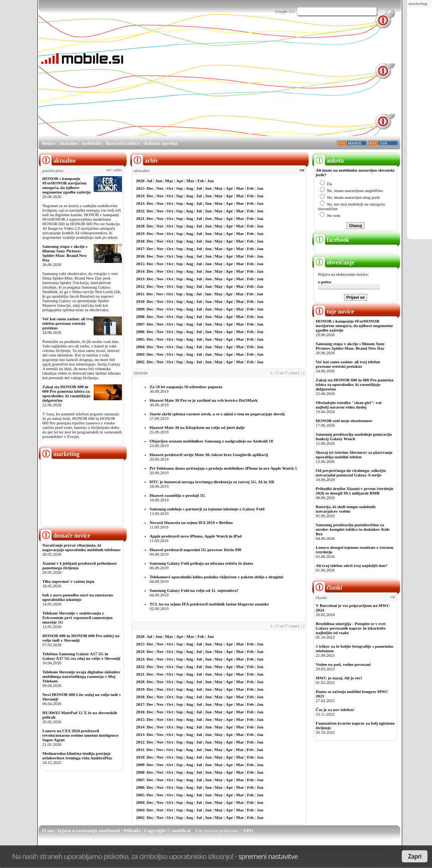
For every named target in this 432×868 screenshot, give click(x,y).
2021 (140, 218)
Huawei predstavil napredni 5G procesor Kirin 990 (195, 550)
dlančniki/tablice (122, 143)
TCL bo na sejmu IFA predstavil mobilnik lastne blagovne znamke (209, 604)
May (169, 181)
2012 (140, 286)
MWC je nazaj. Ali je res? (339, 678)
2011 (140, 294)
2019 (140, 234)
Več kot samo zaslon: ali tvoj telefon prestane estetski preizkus (68, 323)
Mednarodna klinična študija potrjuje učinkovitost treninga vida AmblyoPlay (77, 756)
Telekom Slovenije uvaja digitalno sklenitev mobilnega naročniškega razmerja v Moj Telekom (81, 676)
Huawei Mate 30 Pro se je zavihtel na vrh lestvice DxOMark (204, 400)
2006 (140, 332)
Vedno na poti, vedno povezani (343, 664)
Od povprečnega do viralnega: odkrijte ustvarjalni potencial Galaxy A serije (351, 473)
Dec (150, 188)
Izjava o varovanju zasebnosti (89, 830)
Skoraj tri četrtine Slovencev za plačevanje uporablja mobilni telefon (354, 455)
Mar (191, 181)
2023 (140, 203)
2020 (140, 226)
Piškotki (132, 830)
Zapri (415, 856)
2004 (140, 347)
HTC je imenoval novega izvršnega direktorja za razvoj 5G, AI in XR (212, 482)
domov (49, 143)
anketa (329, 161)
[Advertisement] (251, 82)
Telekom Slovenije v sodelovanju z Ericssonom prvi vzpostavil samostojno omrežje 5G (77, 618)
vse (302, 170)
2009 (140, 309)
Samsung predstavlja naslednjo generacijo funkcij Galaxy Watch (354, 436)
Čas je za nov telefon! (335, 710)
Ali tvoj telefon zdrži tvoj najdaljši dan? (352, 565)
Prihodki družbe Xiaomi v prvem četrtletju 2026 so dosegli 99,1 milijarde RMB (354, 491)
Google (281, 11)
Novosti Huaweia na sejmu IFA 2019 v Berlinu (191, 522)
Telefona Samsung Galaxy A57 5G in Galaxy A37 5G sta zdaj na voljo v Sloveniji (81, 656)
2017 (140, 249)
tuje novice (334, 311)
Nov (160, 188)
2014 (140, 271)
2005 (140, 339)
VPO (248, 830)
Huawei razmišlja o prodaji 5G (177, 495)
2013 (140, 279)
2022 (140, 211)
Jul (149, 181)
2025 (140, 188)
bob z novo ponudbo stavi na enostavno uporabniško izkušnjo (78, 597)
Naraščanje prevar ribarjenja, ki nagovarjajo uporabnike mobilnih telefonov (82, 547)
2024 (140, 196)
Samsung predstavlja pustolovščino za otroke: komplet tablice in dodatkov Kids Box (353, 529)
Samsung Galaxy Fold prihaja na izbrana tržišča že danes (201, 563)
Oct (170, 188)
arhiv (118, 170)
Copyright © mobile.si (167, 830)
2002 (140, 362)
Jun (159, 181)
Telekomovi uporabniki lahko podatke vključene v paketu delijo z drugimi (216, 577)
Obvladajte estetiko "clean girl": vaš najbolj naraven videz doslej (349, 405)
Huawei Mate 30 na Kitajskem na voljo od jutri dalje (197, 427)
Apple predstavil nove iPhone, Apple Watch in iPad (196, 536)
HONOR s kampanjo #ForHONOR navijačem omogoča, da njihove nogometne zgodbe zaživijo (66, 185)
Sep (180, 188)
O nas (48, 830)
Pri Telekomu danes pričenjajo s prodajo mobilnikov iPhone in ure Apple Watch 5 (223, 468)
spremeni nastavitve (268, 856)
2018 (140, 241)
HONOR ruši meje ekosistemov (344, 421)
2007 (140, 324)
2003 (140, 354)
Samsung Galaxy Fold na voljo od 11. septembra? (194, 590)
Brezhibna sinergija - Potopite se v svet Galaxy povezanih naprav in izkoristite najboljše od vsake (351, 628)
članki (328, 588)
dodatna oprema (160, 143)
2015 (140, 264)
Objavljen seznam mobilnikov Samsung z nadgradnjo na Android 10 (211, 441)
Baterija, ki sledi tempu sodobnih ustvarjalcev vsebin (346, 509)
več (109, 170)
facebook (332, 240)
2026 (140, 181)
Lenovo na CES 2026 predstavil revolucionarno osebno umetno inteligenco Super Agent (80, 735)
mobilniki (91, 143)
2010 (140, 301)
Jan (211, 181)
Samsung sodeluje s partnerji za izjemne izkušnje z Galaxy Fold (207, 509)
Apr (180, 181)
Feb (201, 181)
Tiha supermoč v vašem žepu (68, 581)
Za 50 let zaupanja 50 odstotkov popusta (186, 387)
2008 (140, 316)
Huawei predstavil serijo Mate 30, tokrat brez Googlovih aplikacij (209, 455)
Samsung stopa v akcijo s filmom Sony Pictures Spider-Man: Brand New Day (65, 253)
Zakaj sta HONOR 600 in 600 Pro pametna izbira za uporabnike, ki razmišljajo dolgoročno (66, 393)
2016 (140, 256)
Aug (190, 188)
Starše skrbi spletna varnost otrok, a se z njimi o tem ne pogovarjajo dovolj (217, 414)
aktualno (69, 143)
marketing (418, 3)
